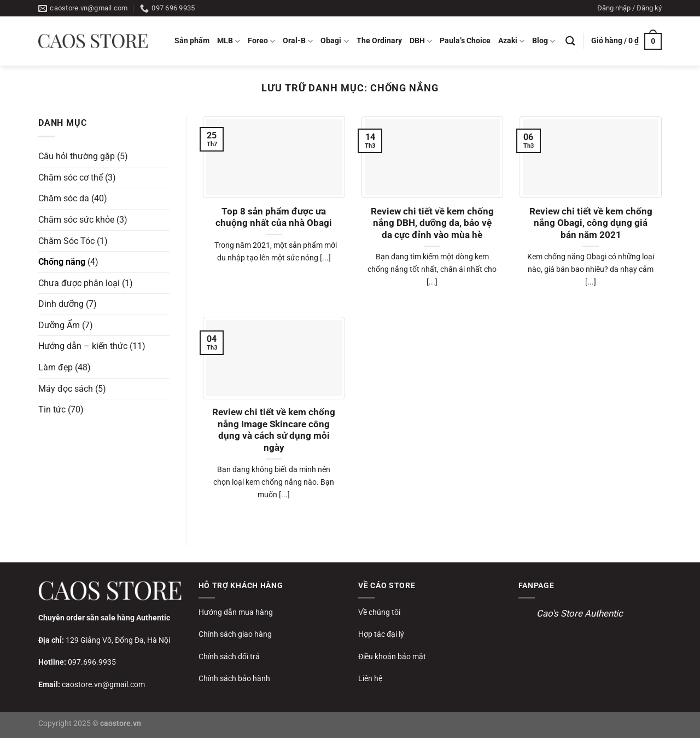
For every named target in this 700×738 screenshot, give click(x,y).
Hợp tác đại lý (381, 634)
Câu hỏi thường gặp (77, 156)
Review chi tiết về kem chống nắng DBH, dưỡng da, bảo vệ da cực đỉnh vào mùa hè (432, 223)
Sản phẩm (192, 41)
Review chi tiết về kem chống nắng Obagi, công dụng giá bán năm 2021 (591, 223)
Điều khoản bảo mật (392, 656)
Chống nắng (62, 262)
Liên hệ (370, 678)
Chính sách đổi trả (229, 656)
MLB (229, 41)
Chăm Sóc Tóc (66, 240)
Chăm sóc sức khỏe (76, 220)
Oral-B (298, 41)
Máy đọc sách (66, 388)
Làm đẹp (56, 367)
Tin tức (52, 409)
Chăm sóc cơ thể (71, 177)
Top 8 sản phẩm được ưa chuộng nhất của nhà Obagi (274, 217)
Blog (544, 41)
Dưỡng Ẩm (59, 325)
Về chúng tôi (379, 612)
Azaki (511, 41)
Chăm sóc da (64, 198)
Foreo (261, 41)
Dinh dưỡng (61, 304)
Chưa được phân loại (79, 283)
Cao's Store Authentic (580, 613)
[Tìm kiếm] (570, 41)
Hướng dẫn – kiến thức (83, 346)
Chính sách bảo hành (234, 678)
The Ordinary (379, 41)
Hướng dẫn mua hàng (236, 612)
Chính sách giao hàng (235, 634)
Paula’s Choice (465, 41)
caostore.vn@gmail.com (103, 684)
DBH (421, 41)
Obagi (334, 41)
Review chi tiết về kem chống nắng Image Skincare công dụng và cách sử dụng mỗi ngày (274, 430)
